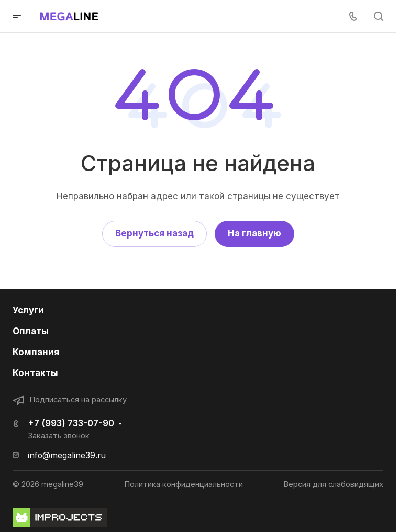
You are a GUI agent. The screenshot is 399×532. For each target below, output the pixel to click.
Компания (36, 352)
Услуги (28, 310)
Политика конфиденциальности (184, 484)
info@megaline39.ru (67, 455)
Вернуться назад (154, 233)
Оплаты (31, 331)
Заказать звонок (59, 436)
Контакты (35, 373)
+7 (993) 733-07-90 (71, 423)
